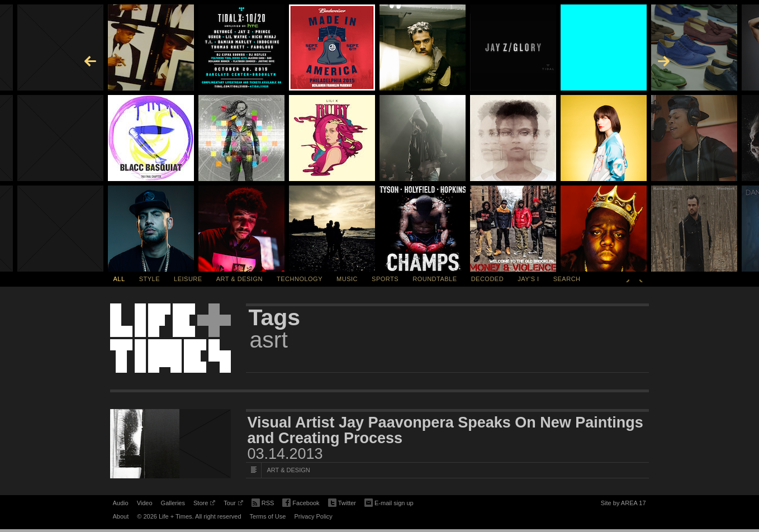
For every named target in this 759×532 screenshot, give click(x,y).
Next (641, 279)
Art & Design (239, 279)
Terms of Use (268, 516)
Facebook (301, 503)
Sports (385, 279)
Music (347, 279)
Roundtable (435, 279)
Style (150, 279)
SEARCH (567, 279)
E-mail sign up (389, 502)
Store (204, 505)
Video (145, 503)
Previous (628, 279)
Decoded (488, 279)
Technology (300, 279)
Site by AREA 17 (623, 505)
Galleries (173, 503)
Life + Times (170, 338)
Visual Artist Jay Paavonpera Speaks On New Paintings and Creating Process (445, 430)
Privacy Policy (313, 516)
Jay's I (528, 279)
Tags (275, 317)
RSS (263, 502)
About (121, 516)
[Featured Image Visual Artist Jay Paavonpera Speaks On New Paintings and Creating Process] (170, 444)
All (119, 279)
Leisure (188, 279)
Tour (233, 505)
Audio (121, 503)
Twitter (342, 503)
